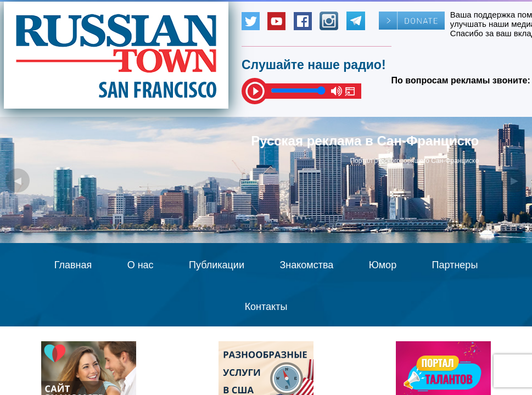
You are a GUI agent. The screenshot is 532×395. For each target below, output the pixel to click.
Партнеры (455, 265)
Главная (73, 265)
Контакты (266, 307)
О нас (141, 265)
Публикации (217, 265)
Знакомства (306, 265)
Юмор (383, 265)
